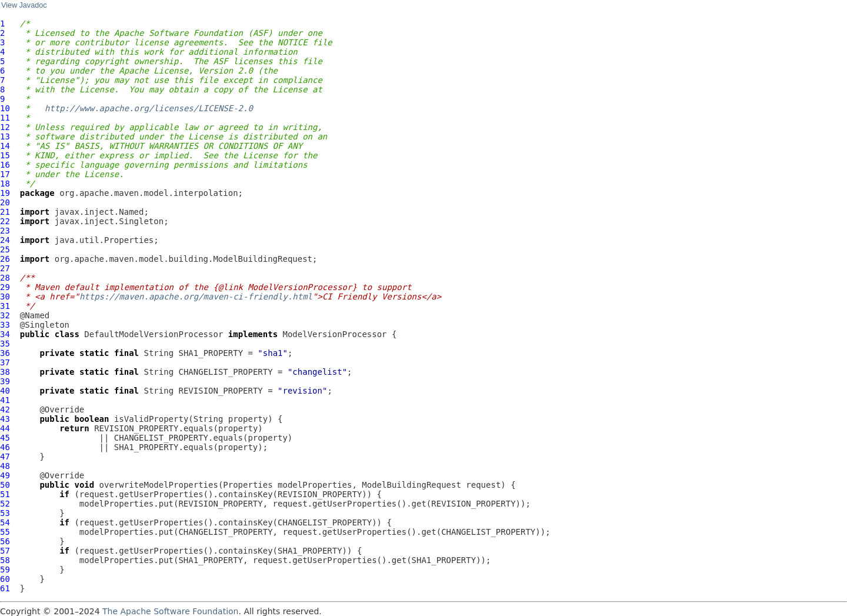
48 (5, 466)
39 (5, 381)
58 (5, 560)
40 (5, 391)
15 (5, 155)
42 (5, 409)
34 (5, 334)
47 (5, 457)
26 (5, 259)
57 (5, 551)
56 (5, 541)
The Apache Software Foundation (170, 611)
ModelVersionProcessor (335, 334)
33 (5, 325)
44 (5, 428)
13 (5, 136)
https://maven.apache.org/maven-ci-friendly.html (196, 297)
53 (5, 513)
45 (5, 438)
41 (5, 400)
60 (5, 579)
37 (5, 362)
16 (5, 165)
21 (5, 212)
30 (5, 297)
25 (5, 249)
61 (5, 588)
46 (5, 447)
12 (5, 127)
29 (5, 287)
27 (5, 268)
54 (5, 522)
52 (5, 504)
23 (5, 231)
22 (5, 221)
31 (5, 306)
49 (5, 475)
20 (5, 202)
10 (5, 108)
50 (5, 485)
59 (5, 570)
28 (5, 278)
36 (5, 353)
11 (5, 118)
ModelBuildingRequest (411, 485)
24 (5, 240)
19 (5, 193)
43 (5, 419)
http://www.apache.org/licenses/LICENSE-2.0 (149, 108)
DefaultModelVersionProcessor (154, 334)
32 (5, 315)
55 (5, 532)
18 (5, 184)
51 (5, 494)
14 (5, 146)
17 (5, 174)
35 (5, 344)
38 (5, 372)
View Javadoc (24, 5)
